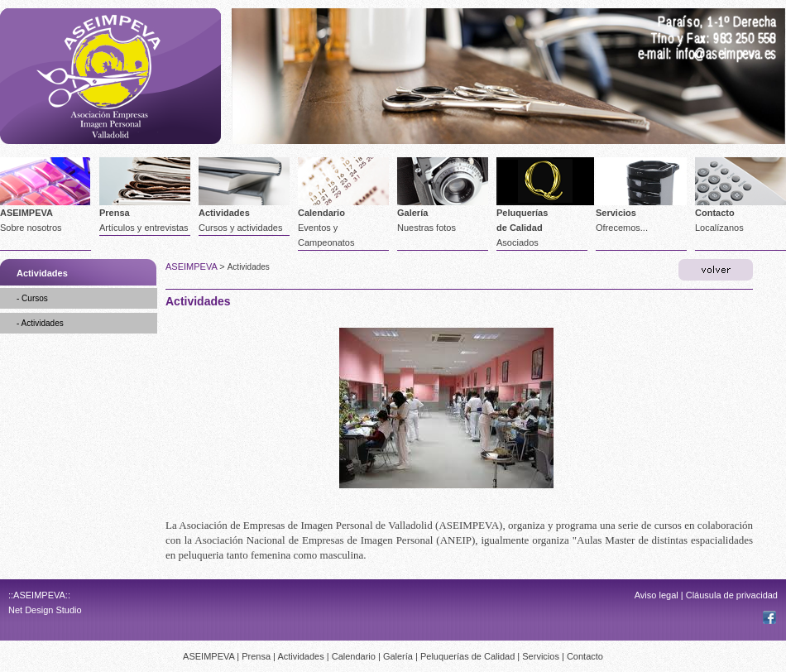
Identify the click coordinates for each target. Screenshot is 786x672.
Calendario (321, 213)
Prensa (115, 213)
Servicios (616, 213)
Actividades (224, 213)
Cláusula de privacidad (732, 595)
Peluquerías (522, 213)
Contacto (715, 213)
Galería (412, 213)
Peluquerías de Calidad (467, 656)
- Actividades (40, 323)
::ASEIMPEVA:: (39, 595)
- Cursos (32, 298)
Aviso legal (657, 595)
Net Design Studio (45, 610)
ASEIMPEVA (26, 213)
